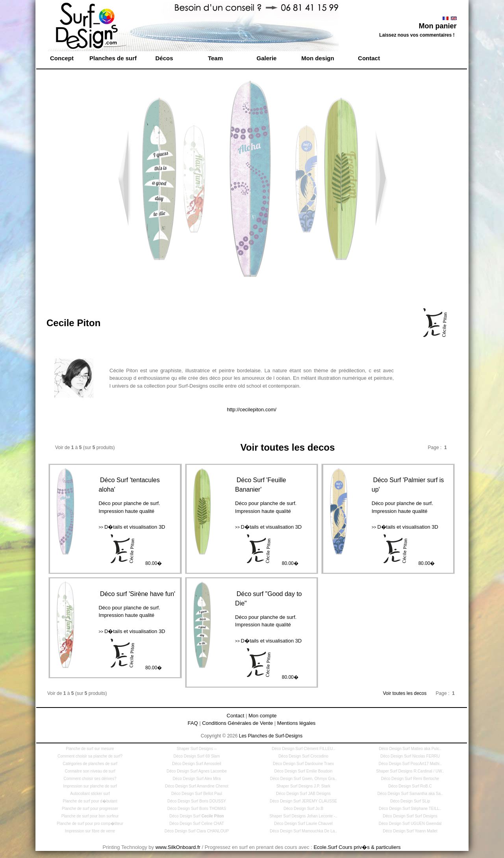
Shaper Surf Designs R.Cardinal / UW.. (410, 771)
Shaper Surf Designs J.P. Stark (303, 786)
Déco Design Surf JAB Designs (303, 794)
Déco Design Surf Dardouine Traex (303, 764)
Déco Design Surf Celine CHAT (197, 824)
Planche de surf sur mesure (90, 749)
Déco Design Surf (196, 816)
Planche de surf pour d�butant (90, 801)
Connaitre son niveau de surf (90, 771)
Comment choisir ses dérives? (90, 779)
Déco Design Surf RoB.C (410, 786)
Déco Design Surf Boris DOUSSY (197, 801)
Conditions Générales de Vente (237, 723)
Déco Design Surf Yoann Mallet (410, 831)
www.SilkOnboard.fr (178, 847)
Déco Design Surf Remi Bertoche (410, 779)
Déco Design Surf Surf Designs (410, 816)
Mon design (318, 58)
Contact (369, 58)
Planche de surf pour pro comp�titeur (90, 824)
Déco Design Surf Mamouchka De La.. (303, 831)
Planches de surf (113, 58)
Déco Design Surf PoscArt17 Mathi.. (410, 764)
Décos (164, 58)
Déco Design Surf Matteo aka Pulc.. (410, 749)
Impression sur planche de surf (90, 786)
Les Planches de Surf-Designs (271, 736)
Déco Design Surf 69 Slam (197, 756)
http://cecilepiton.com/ (252, 409)
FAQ (193, 723)
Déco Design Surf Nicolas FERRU (410, 756)
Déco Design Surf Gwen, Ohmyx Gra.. (304, 779)
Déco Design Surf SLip (410, 801)
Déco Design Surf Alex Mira (196, 779)
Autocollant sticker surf (90, 794)
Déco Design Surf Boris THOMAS (197, 809)
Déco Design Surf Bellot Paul (197, 794)
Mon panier (437, 26)
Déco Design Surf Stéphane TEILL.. (410, 809)
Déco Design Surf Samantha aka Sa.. (410, 794)
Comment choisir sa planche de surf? (90, 756)
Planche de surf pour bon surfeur (90, 816)
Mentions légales (296, 723)
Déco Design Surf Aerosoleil (197, 764)
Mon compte (263, 716)
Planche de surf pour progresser (90, 809)
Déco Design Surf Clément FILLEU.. (303, 749)
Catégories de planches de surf (90, 764)
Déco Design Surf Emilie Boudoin (304, 771)
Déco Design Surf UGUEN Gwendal (410, 824)
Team (215, 58)
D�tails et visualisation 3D (132, 527)
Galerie (267, 58)
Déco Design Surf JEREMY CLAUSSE (303, 801)
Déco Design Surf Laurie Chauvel (303, 824)
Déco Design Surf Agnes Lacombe (197, 771)
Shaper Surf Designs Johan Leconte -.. (303, 816)
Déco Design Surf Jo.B (303, 809)
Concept (62, 58)
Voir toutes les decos (406, 693)
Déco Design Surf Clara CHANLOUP (197, 831)
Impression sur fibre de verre (90, 831)
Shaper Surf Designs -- (197, 749)
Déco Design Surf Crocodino (303, 756)
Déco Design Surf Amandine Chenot (197, 786)
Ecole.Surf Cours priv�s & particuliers (357, 847)
